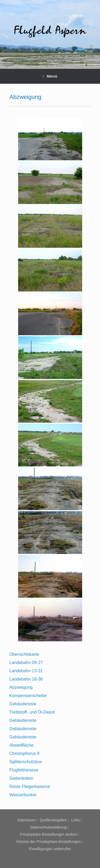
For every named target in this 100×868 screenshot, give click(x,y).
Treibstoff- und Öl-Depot (32, 712)
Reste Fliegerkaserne (30, 787)
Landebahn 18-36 (26, 679)
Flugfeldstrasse (24, 770)
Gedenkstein (21, 778)
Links (76, 820)
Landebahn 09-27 (26, 663)
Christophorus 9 (24, 753)
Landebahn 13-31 (26, 671)
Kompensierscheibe (28, 696)
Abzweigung (21, 687)
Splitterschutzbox (26, 762)
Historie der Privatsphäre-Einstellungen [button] (49, 842)
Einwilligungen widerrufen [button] (50, 849)
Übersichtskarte (24, 654)
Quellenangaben (53, 820)
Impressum (27, 820)
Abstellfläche (21, 745)
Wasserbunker (23, 795)
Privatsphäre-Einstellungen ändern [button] (49, 834)
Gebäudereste (23, 704)
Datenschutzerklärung (49, 827)
